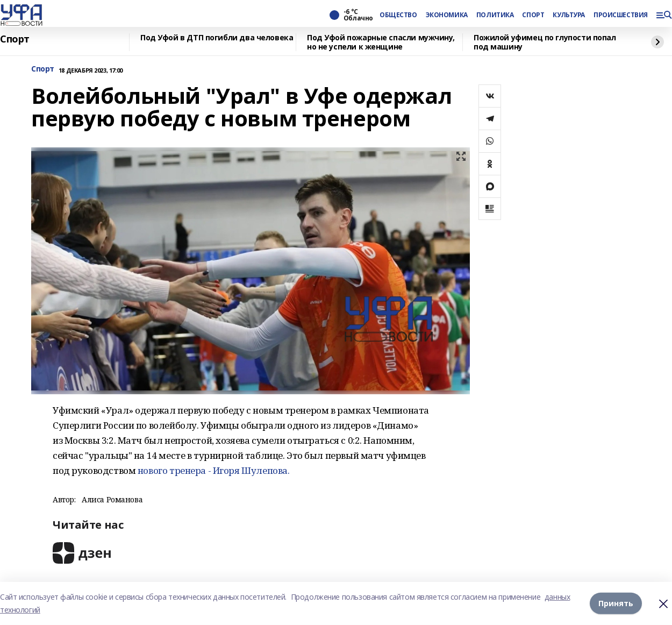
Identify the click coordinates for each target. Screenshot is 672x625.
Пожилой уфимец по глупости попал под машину (545, 42)
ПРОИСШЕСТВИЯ (620, 15)
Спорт (15, 39)
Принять (616, 603)
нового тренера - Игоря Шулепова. (215, 470)
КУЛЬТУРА (569, 15)
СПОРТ (533, 15)
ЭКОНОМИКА (447, 15)
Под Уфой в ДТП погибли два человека (217, 38)
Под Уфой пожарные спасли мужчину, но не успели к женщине (381, 42)
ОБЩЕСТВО (398, 15)
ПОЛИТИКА (495, 15)
